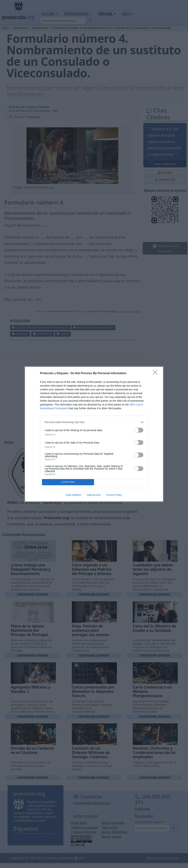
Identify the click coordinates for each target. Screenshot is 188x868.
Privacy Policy (114, 495)
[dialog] (94, 434)
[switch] (139, 430)
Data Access (94, 495)
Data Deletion (74, 495)
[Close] (156, 373)
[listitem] (94, 422)
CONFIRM (68, 482)
